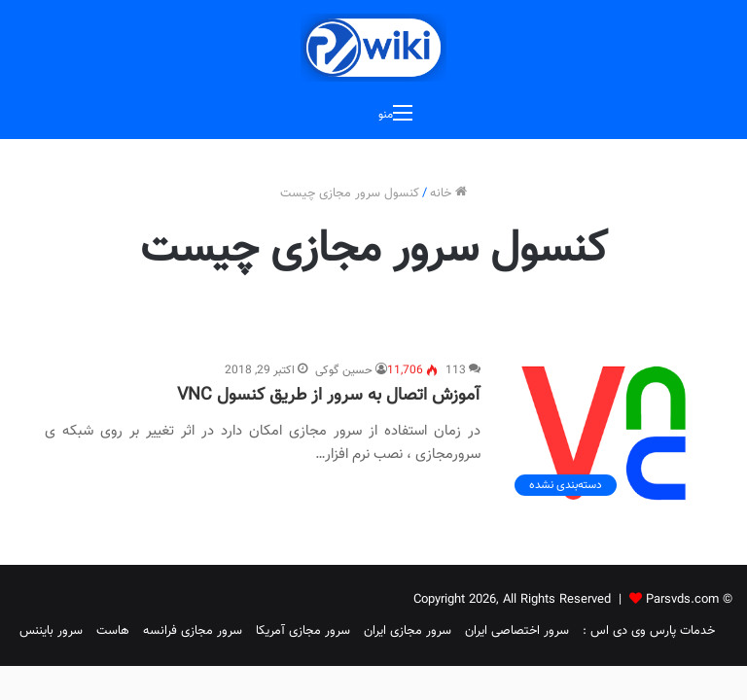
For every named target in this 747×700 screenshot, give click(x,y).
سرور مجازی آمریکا (303, 631)
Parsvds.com (682, 600)
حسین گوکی (344, 370)
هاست (113, 631)
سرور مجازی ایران (408, 631)
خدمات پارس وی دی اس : (649, 631)
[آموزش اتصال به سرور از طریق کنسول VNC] (604, 433)
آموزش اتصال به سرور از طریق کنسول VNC (329, 396)
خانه (448, 193)
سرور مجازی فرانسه (193, 631)
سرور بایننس (51, 631)
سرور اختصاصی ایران (517, 631)
